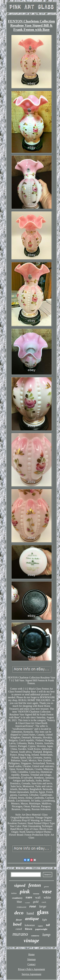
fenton (35, 885)
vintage (32, 940)
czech (44, 902)
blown (28, 929)
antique (32, 919)
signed (20, 885)
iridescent (21, 907)
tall (48, 925)
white (47, 897)
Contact (32, 964)
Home (31, 954)
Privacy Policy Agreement (32, 969)
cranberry (17, 898)
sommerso (35, 936)
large (43, 906)
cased (19, 929)
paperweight (41, 929)
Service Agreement (31, 974)
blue (19, 902)
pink (25, 891)
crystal (27, 903)
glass (43, 912)
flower (19, 920)
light (45, 920)
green (46, 887)
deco (19, 913)
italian (14, 893)
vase (47, 892)
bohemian (30, 925)
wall (38, 898)
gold (36, 902)
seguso (40, 926)
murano (20, 934)
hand (30, 913)
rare (29, 897)
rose (33, 906)
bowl (17, 924)
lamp (46, 935)
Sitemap (31, 959)
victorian (36, 894)
